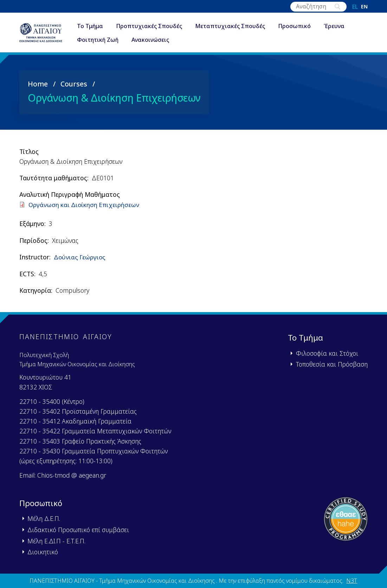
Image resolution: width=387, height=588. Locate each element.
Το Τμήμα (96, 26)
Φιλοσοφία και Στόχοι (327, 353)
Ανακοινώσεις (157, 40)
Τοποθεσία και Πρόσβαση (332, 364)
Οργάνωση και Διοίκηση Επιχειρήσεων (85, 204)
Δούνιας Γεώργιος (80, 257)
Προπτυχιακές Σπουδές (155, 26)
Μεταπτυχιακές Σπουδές (236, 26)
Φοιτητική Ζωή (104, 40)
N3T (352, 580)
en (364, 7)
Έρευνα (340, 26)
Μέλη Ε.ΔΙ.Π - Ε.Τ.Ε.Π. (56, 541)
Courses (74, 84)
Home (38, 84)
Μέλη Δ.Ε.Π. (44, 518)
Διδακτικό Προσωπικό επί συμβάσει (78, 529)
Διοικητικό (43, 551)
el (355, 7)
